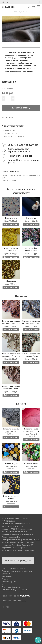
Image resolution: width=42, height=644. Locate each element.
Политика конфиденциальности (15, 590)
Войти (29, 7)
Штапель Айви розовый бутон (31, 249)
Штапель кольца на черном (11, 497)
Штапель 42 (11, 281)
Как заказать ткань (10, 577)
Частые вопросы (9, 582)
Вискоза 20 (31, 218)
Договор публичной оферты (13, 569)
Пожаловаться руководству (18, 560)
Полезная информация (11, 587)
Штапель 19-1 (11, 218)
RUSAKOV (22, 601)
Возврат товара (8, 574)
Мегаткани (9, 7)
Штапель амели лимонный (11, 249)
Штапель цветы (31, 463)
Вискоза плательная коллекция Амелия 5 (11, 322)
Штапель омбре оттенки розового (31, 430)
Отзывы (5, 579)
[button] (38, 640)
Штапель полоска (11, 429)
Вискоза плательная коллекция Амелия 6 (31, 322)
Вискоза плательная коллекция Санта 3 (31, 355)
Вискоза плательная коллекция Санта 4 (11, 387)
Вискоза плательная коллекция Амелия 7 (11, 355)
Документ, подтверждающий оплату (17, 571)
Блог (4, 584)
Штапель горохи (11, 463)
